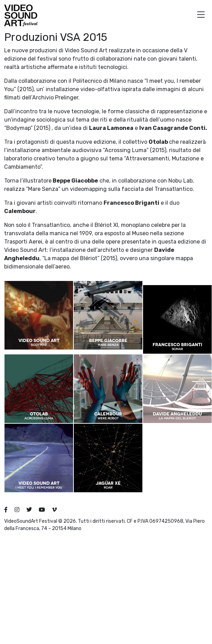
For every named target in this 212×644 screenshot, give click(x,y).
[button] (201, 15)
